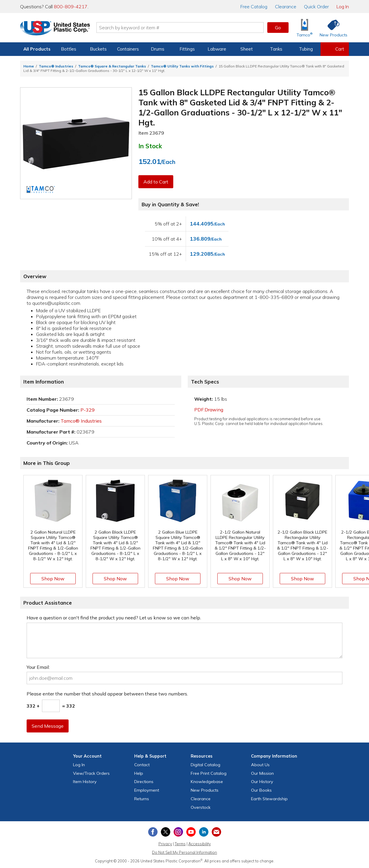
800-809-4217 (71, 7)
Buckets (98, 49)
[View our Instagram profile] (178, 832)
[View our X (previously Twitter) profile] (166, 832)
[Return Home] (55, 29)
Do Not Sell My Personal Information (184, 852)
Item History (85, 782)
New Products (205, 790)
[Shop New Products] (331, 28)
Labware (217, 49)
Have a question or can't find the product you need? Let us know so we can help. (114, 618)
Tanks (276, 49)
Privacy (165, 844)
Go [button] (278, 28)
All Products (37, 49)
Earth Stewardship (269, 799)
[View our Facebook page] (153, 832)
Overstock (201, 807)
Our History (262, 782)
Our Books (261, 790)
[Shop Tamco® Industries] (305, 28)
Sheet (247, 49)
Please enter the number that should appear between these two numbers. (107, 694)
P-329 (88, 410)
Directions (144, 782)
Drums (158, 49)
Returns (142, 799)
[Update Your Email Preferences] (216, 832)
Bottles (69, 49)
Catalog (254, 7)
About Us (260, 765)
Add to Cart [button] (156, 182)
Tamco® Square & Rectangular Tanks (112, 66)
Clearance (286, 7)
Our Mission (262, 773)
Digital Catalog (205, 765)
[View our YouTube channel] (191, 832)
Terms (180, 844)
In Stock (150, 146)
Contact (142, 765)
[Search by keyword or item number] (180, 28)
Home (29, 66)
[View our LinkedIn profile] (204, 832)
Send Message (48, 726)
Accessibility (200, 844)
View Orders (91, 773)
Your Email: (38, 667)
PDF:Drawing (209, 410)
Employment (147, 790)
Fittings (187, 49)
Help (139, 773)
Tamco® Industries (56, 66)
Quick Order (316, 7)
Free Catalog (209, 773)
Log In (343, 7)
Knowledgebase (207, 782)
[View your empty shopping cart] (335, 49)
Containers (128, 49)
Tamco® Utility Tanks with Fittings (182, 66)
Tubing (306, 49)
